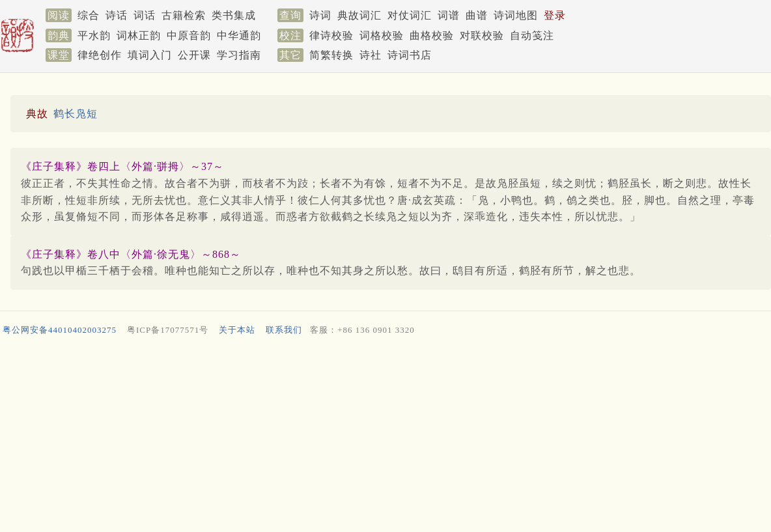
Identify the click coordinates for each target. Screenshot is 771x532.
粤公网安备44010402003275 (60, 330)
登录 (555, 15)
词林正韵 (139, 35)
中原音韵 (189, 35)
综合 (89, 15)
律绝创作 (100, 55)
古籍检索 (184, 15)
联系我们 (284, 330)
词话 (145, 15)
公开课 (194, 55)
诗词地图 (516, 15)
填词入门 (150, 55)
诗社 (371, 55)
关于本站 (237, 330)
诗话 (117, 15)
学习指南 (239, 55)
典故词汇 (359, 15)
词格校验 (382, 35)
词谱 (449, 15)
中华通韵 (239, 35)
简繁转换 (331, 55)
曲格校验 (432, 35)
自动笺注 (532, 35)
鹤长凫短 (76, 114)
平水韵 (94, 35)
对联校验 (482, 35)
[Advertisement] (383, 437)
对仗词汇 (410, 15)
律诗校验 (331, 35)
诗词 (320, 15)
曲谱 (477, 15)
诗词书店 (410, 55)
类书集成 (234, 15)
